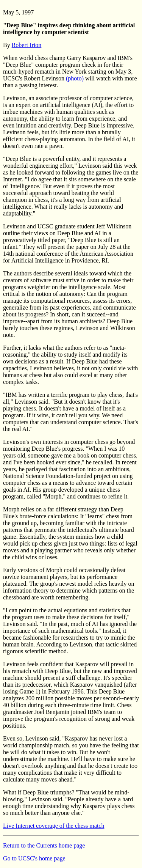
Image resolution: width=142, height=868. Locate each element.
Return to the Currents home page (44, 845)
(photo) (75, 78)
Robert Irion (27, 45)
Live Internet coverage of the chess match (54, 826)
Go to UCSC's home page (34, 858)
